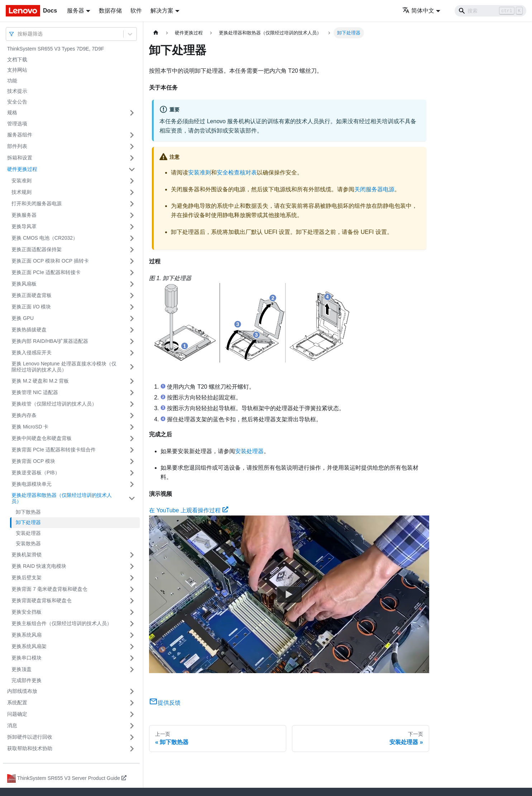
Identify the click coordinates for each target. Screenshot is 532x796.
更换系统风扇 (27, 635)
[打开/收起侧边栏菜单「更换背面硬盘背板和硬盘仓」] (132, 601)
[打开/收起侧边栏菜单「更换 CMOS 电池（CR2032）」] (132, 238)
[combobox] (18, 34)
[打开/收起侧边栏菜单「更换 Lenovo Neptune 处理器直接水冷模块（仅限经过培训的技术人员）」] (132, 367)
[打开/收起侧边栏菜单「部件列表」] (132, 147)
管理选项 (17, 124)
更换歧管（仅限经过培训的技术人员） (54, 404)
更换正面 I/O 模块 (31, 307)
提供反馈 (165, 703)
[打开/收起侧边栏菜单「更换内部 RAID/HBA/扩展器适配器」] (132, 341)
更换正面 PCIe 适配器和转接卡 (46, 272)
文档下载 (17, 59)
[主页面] (156, 33)
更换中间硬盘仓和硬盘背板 (42, 438)
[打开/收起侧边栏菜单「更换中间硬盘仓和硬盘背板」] (132, 438)
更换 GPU (23, 318)
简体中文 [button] (418, 11)
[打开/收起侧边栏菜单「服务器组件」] (132, 135)
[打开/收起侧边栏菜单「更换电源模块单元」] (132, 484)
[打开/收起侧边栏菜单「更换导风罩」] (132, 227)
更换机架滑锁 (27, 555)
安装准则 (21, 181)
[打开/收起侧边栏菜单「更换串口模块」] (132, 658)
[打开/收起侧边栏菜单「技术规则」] (132, 192)
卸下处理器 (28, 522)
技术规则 (21, 192)
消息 (12, 725)
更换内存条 (24, 415)
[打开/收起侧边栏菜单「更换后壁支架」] (132, 578)
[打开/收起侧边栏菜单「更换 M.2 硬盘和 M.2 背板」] (132, 381)
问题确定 (17, 714)
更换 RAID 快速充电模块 (39, 566)
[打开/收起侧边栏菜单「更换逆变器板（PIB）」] (132, 473)
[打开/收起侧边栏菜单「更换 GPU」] (132, 318)
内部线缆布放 (22, 691)
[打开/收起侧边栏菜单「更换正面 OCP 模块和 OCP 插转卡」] (132, 261)
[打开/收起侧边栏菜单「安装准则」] (132, 181)
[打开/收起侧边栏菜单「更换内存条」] (132, 416)
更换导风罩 (24, 226)
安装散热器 (28, 543)
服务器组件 (20, 135)
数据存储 (110, 11)
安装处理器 (28, 533)
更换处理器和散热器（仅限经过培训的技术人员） (62, 498)
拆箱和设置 (20, 158)
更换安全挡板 (27, 612)
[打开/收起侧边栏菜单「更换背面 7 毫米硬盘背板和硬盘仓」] (132, 589)
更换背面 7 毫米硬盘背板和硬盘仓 (49, 589)
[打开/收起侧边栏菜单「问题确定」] (132, 714)
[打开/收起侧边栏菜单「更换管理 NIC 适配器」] (132, 393)
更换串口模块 (27, 658)
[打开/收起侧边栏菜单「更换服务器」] (132, 215)
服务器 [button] (76, 11)
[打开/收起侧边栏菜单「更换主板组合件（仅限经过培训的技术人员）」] (132, 624)
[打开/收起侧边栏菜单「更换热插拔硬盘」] (132, 330)
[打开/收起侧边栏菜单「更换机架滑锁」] (132, 555)
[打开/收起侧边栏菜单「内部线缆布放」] (132, 691)
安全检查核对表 (237, 172)
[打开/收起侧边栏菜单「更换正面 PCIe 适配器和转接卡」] (132, 273)
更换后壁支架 (27, 577)
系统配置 (17, 703)
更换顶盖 (21, 669)
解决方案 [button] (162, 11)
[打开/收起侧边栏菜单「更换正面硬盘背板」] (132, 296)
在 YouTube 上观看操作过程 (189, 510)
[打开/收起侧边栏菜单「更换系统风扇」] (132, 635)
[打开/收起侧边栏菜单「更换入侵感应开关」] (132, 353)
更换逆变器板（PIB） (36, 473)
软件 (136, 11)
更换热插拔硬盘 (29, 330)
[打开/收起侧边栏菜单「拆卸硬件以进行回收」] (132, 737)
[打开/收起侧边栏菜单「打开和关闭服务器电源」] (132, 204)
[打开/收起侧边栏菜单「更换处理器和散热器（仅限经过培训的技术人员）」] (132, 498)
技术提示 (17, 91)
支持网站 (17, 70)
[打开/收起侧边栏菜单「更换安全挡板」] (132, 612)
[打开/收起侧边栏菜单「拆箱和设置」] (132, 158)
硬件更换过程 (22, 169)
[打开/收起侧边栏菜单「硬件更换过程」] (132, 169)
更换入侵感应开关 (32, 353)
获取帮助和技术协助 (30, 748)
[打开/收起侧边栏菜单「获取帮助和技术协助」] (132, 749)
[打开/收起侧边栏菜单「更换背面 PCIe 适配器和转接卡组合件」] (132, 450)
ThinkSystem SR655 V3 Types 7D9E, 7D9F (56, 49)
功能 (12, 81)
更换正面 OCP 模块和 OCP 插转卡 (50, 261)
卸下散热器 (28, 512)
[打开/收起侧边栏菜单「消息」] (132, 726)
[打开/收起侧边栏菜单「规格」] (132, 113)
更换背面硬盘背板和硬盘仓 (42, 600)
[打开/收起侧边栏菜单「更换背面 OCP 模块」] (132, 461)
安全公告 (17, 102)
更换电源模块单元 (32, 484)
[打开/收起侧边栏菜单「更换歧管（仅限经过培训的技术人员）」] (132, 404)
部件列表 (17, 146)
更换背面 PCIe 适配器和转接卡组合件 (54, 450)
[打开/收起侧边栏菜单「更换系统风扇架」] (132, 647)
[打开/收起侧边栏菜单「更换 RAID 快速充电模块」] (132, 566)
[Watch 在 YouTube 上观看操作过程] (289, 594)
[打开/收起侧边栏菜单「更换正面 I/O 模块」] (132, 307)
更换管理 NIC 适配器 (35, 392)
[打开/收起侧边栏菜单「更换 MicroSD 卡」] (132, 427)
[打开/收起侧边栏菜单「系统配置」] (132, 703)
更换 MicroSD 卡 (30, 427)
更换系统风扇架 (29, 646)
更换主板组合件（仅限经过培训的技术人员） (62, 623)
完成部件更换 (27, 680)
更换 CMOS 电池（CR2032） (45, 238)
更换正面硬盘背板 (32, 295)
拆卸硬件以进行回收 (30, 737)
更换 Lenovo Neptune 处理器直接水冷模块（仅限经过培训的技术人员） (64, 367)
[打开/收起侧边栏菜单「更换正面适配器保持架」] (132, 250)
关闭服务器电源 (374, 189)
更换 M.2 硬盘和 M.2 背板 (40, 381)
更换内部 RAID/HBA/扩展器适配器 (50, 341)
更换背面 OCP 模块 (33, 461)
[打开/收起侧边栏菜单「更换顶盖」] (132, 670)
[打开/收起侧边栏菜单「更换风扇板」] (132, 284)
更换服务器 (24, 215)
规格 (12, 112)
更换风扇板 (24, 284)
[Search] (490, 11)
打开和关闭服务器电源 (37, 203)
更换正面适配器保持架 (37, 249)
